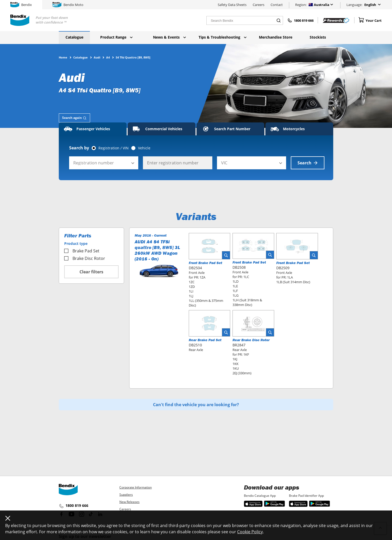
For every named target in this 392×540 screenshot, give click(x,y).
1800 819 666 (74, 506)
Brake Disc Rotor (85, 258)
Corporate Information (136, 487)
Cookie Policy (250, 532)
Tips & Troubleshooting (223, 37)
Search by (79, 148)
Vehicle (144, 148)
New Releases (129, 502)
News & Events (169, 37)
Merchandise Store (276, 37)
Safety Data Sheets (232, 5)
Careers (259, 5)
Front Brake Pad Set (205, 263)
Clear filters (91, 272)
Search (308, 163)
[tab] (74, 118)
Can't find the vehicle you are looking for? (196, 405)
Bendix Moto (68, 5)
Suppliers (126, 495)
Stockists (318, 37)
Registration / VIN (114, 148)
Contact (277, 5)
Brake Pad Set (82, 251)
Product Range (116, 37)
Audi (97, 57)
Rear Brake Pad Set (205, 340)
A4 (108, 57)
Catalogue (74, 37)
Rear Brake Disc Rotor (251, 340)
